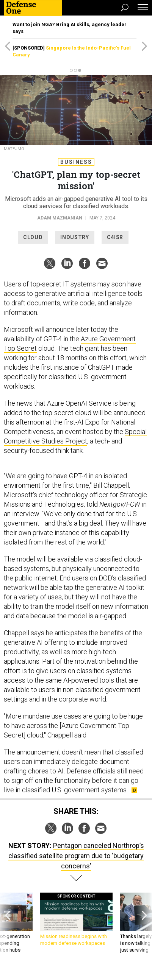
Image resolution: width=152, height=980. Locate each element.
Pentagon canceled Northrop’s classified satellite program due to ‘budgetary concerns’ (76, 856)
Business (76, 162)
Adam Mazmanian (60, 218)
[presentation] (8, 923)
